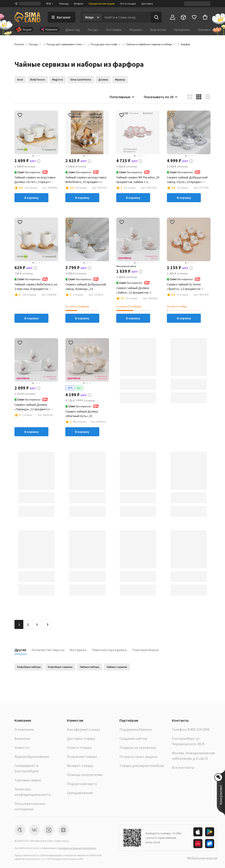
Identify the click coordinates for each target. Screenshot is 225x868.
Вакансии (22, 738)
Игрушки (136, 30)
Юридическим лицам (102, 4)
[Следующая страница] (47, 624)
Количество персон (48, 650)
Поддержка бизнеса (136, 729)
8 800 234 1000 (198, 729)
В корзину (32, 198)
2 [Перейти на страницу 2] (28, 624)
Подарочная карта (82, 784)
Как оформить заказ (83, 729)
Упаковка (204, 30)
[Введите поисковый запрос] (126, 17)
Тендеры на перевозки (138, 747)
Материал (78, 650)
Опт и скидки (128, 4)
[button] (185, 44)
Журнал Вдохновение (32, 757)
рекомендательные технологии (77, 848)
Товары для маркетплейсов (142, 766)
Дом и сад (73, 30)
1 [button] (19, 624)
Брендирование (80, 793)
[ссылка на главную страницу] (27, 17)
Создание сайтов (133, 738)
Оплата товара (79, 747)
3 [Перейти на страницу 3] (37, 624)
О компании (24, 729)
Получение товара (82, 757)
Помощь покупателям (85, 775)
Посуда (93, 30)
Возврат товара (80, 766)
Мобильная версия (202, 858)
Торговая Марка (145, 650)
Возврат (79, 4)
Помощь (64, 4)
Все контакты (183, 767)
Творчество (158, 30)
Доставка (147, 4)
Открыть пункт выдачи (138, 757)
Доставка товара (81, 738)
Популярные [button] (122, 97)
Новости (22, 747)
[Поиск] (156, 17)
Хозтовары (114, 30)
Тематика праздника (109, 650)
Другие (20, 650)
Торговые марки (28, 780)
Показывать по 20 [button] (161, 97)
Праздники (182, 30)
